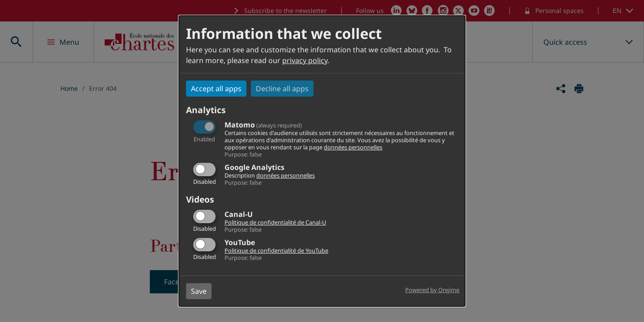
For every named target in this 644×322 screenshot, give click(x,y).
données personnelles (353, 147)
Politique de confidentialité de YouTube (276, 250)
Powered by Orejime (432, 290)
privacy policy (305, 60)
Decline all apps (282, 89)
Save (199, 291)
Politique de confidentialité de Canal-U (275, 222)
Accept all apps (216, 89)
